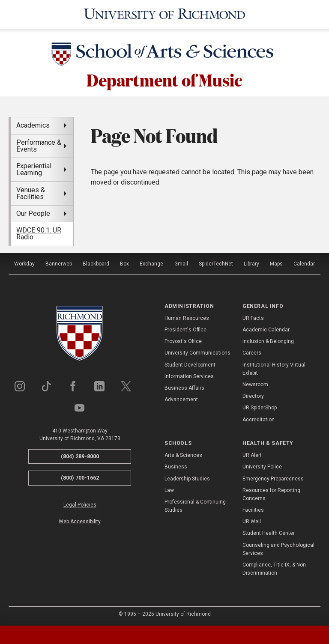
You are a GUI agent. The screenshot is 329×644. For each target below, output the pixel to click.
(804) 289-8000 (80, 455)
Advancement (181, 398)
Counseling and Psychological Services (278, 547)
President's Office (185, 328)
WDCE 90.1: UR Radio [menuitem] (39, 232)
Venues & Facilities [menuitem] (31, 192)
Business (176, 465)
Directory (253, 395)
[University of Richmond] (164, 14)
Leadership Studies (187, 477)
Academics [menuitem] (33, 124)
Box (124, 262)
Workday (24, 262)
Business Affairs (184, 387)
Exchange (151, 262)
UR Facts (253, 317)
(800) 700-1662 (80, 476)
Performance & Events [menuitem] (39, 145)
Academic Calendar (266, 328)
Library (251, 262)
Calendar (304, 262)
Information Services (189, 375)
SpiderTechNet (216, 262)
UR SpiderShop (260, 406)
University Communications (197, 352)
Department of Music (164, 78)
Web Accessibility (80, 520)
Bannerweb (59, 262)
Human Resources (187, 317)
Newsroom (255, 383)
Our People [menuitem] (33, 212)
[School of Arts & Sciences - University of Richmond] (164, 54)
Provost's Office (183, 340)
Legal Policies (80, 504)
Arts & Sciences (183, 454)
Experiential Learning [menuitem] (34, 168)
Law (169, 489)
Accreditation (259, 418)
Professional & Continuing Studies (195, 505)
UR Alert (252, 454)
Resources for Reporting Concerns (271, 493)
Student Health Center (269, 532)
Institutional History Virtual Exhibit (274, 367)
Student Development (190, 363)
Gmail (181, 262)
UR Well (252, 520)
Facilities (253, 509)
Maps (276, 262)
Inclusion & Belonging (268, 340)
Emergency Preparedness (273, 477)
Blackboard (96, 262)
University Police (262, 465)
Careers (252, 352)
